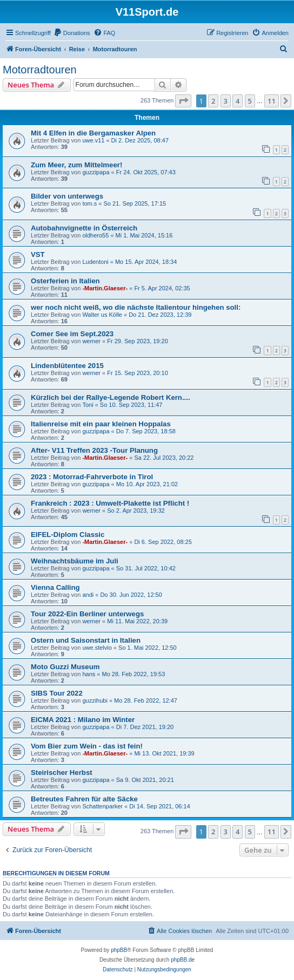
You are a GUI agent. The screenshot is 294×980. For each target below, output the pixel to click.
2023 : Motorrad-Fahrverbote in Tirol (92, 477)
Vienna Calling (55, 587)
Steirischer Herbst (62, 773)
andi (88, 595)
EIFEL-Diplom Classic (68, 535)
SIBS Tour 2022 (57, 693)
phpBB (119, 950)
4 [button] (238, 101)
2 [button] (213, 101)
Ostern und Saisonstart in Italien (86, 640)
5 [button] (250, 101)
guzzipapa (96, 172)
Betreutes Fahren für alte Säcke (84, 799)
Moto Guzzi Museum (65, 667)
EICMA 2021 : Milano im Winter (83, 720)
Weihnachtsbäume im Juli (75, 561)
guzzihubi (95, 700)
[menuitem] (72, 33)
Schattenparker (102, 806)
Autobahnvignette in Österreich (84, 228)
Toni (88, 405)
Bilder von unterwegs (67, 196)
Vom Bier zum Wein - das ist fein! (87, 746)
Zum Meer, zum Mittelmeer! (76, 165)
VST (38, 254)
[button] (183, 101)
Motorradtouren (40, 70)
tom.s (89, 203)
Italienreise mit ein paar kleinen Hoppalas (101, 424)
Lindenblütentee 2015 (67, 366)
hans (89, 674)
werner (91, 341)
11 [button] (272, 101)
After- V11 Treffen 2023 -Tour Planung (94, 450)
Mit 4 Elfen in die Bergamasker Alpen (93, 133)
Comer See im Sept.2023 (72, 334)
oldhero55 (95, 235)
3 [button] (226, 101)
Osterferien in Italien (65, 281)
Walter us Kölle (102, 315)
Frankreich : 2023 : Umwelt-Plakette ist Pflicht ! (110, 503)
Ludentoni (95, 262)
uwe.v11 (93, 140)
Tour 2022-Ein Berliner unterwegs (87, 614)
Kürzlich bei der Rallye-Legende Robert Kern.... (111, 397)
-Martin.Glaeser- (105, 288)
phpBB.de (183, 960)
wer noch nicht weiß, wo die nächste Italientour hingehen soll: (136, 307)
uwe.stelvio (97, 648)
